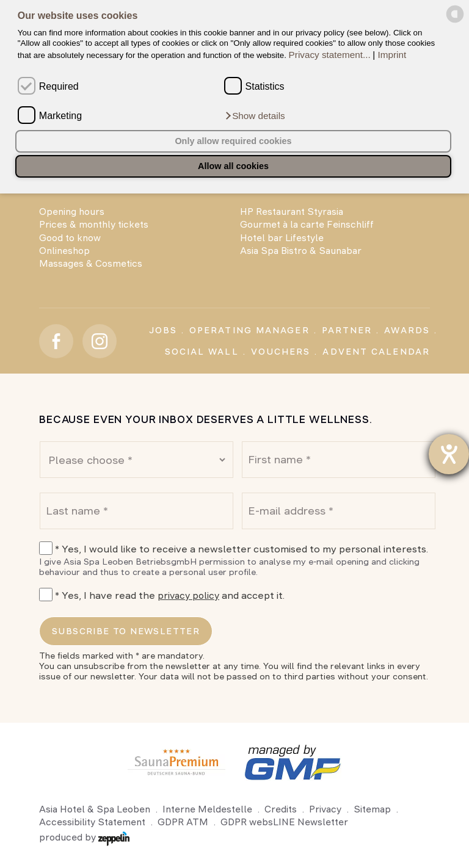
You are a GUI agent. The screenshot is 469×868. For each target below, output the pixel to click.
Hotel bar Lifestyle (282, 238)
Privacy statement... (330, 55)
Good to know (70, 238)
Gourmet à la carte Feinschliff (307, 224)
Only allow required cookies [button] (233, 141)
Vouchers (281, 352)
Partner (347, 330)
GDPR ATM (183, 822)
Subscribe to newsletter (126, 631)
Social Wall (202, 352)
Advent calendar (376, 352)
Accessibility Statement (92, 822)
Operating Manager (249, 330)
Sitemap (372, 809)
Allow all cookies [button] (233, 166)
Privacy (325, 809)
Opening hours (72, 212)
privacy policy (188, 595)
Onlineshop (64, 251)
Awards (407, 330)
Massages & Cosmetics (91, 263)
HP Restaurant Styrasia (292, 212)
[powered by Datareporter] (455, 20)
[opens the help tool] (449, 454)
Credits (281, 809)
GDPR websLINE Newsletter (284, 822)
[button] (255, 116)
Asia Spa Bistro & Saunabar (301, 251)
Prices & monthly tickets (94, 224)
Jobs (163, 330)
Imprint (392, 55)
